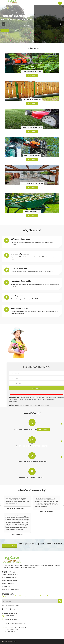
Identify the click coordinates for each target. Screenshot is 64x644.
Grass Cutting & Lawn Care (32, 127)
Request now (10, 546)
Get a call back (43, 429)
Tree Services (6, 586)
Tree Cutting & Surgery (32, 155)
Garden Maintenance (32, 211)
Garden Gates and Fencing (10, 580)
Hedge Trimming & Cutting (32, 71)
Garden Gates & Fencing (32, 99)
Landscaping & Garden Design (32, 183)
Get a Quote (32, 75)
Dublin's (13, 284)
